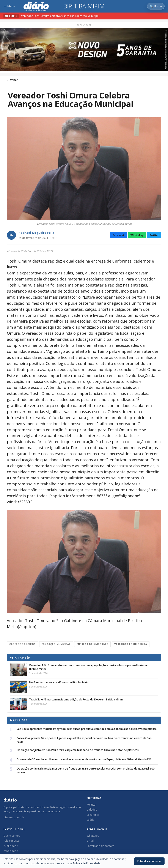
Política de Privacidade (87, 863)
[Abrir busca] (156, 6)
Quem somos (12, 836)
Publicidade (11, 846)
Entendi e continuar (149, 861)
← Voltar (12, 80)
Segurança (93, 815)
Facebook (119, 235)
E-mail (90, 841)
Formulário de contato (100, 846)
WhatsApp (137, 235)
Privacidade (11, 851)
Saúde (90, 820)
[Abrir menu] (9, 6)
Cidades (92, 810)
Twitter (154, 235)
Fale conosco (12, 841)
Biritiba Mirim (84, 6)
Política (91, 805)
